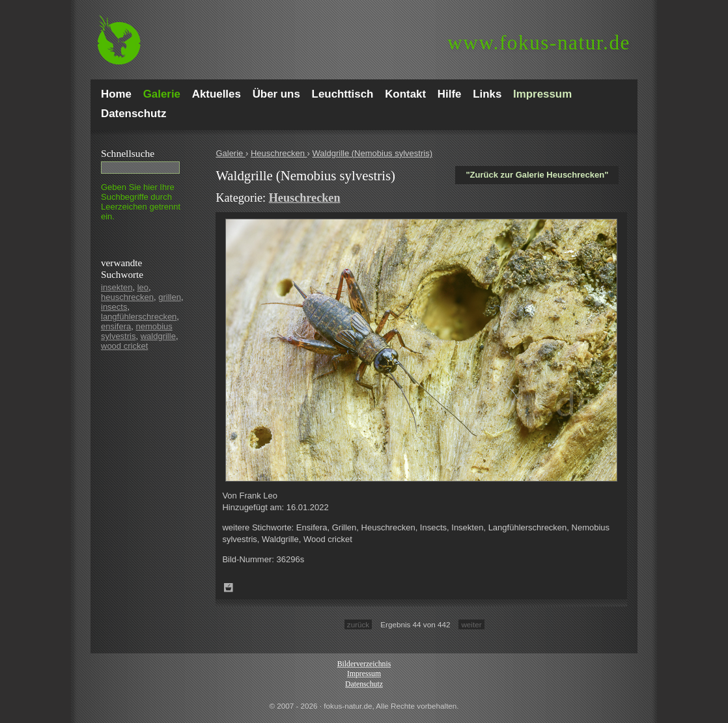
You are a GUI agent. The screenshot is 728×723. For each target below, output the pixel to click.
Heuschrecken (279, 153)
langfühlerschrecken (139, 317)
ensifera (116, 326)
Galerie (231, 153)
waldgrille (158, 336)
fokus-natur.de (539, 43)
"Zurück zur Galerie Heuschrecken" (537, 175)
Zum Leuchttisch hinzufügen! (229, 588)
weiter (471, 624)
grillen (170, 297)
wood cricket (124, 346)
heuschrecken (127, 297)
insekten (117, 287)
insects (114, 307)
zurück (358, 624)
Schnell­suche (128, 153)
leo (143, 287)
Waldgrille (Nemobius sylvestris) (372, 153)
